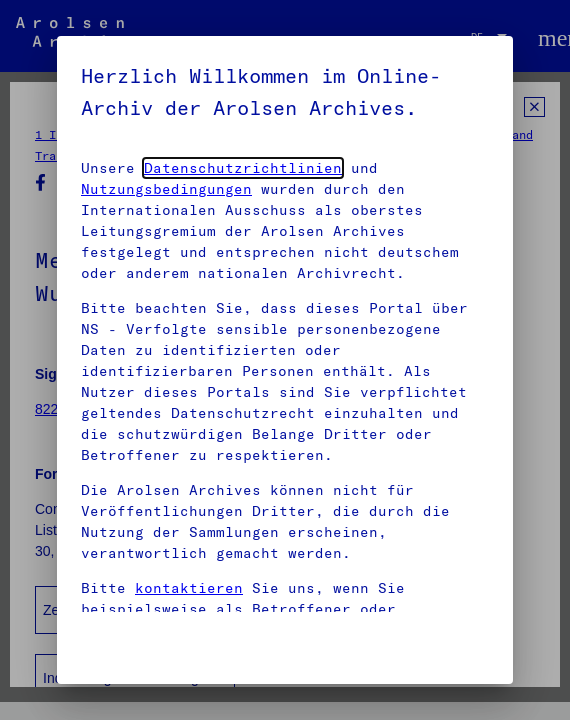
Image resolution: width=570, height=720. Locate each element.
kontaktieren (189, 588)
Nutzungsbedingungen (166, 189)
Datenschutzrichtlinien (243, 168)
